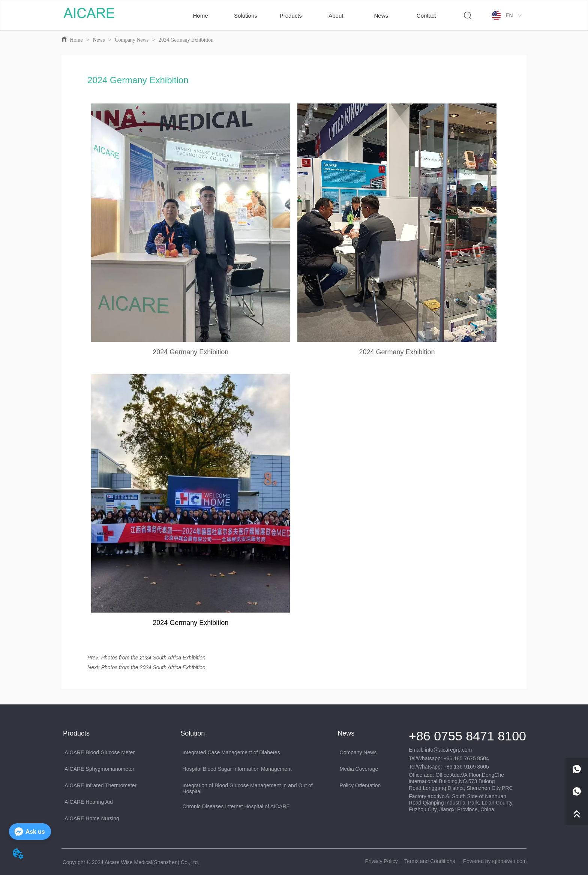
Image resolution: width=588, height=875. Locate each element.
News (99, 40)
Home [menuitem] (201, 16)
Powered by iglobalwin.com (495, 861)
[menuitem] (246, 15)
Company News (132, 40)
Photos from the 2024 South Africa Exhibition (153, 658)
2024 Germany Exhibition (186, 40)
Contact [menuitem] (426, 16)
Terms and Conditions (430, 861)
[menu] (313, 15)
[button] (246, 16)
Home (76, 40)
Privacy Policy (382, 861)
